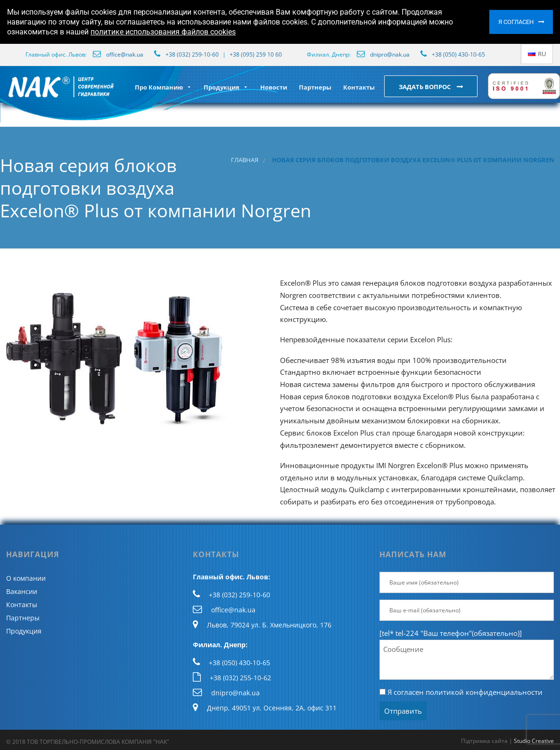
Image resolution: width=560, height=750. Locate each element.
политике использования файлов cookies (163, 32)
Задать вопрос (425, 87)
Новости (274, 87)
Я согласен (516, 22)
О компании (26, 578)
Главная (245, 160)
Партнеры (315, 87)
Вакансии (22, 591)
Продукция (226, 87)
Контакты (359, 87)
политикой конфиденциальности (484, 692)
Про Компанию (163, 87)
